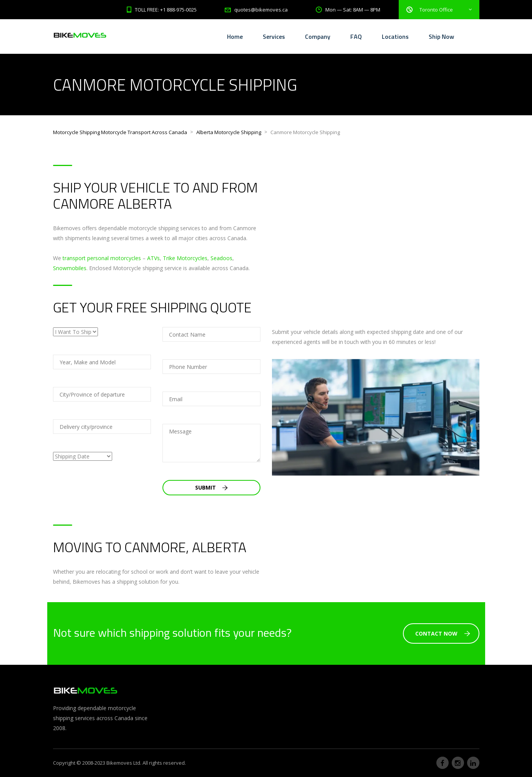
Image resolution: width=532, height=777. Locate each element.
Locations (395, 37)
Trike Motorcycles (185, 258)
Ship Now (441, 37)
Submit (211, 487)
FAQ (356, 37)
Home (235, 37)
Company (318, 37)
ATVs (153, 258)
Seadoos (221, 258)
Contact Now (443, 633)
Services (274, 37)
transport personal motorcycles (102, 258)
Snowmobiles (70, 268)
